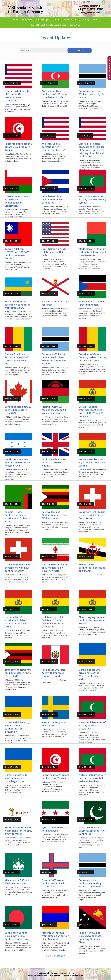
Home (16, 20)
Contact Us (75, 25)
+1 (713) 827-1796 (91, 9)
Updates (57, 20)
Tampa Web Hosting (61, 975)
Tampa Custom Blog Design (39, 975)
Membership (70, 20)
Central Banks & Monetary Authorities (48, 25)
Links (96, 20)
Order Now (27, 20)
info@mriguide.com (91, 13)
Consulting (85, 20)
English (88, 2)
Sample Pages (42, 20)
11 (55, 956)
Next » (61, 956)
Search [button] (80, 50)
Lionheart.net (77, 975)
